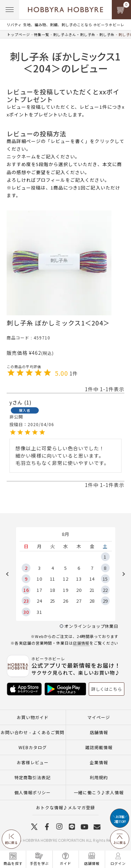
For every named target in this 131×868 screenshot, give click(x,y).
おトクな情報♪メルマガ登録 (65, 807)
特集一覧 (42, 34)
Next (121, 574)
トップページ (19, 34)
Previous (10, 574)
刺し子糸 (107, 34)
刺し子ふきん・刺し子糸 (74, 34)
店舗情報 (81, 643)
